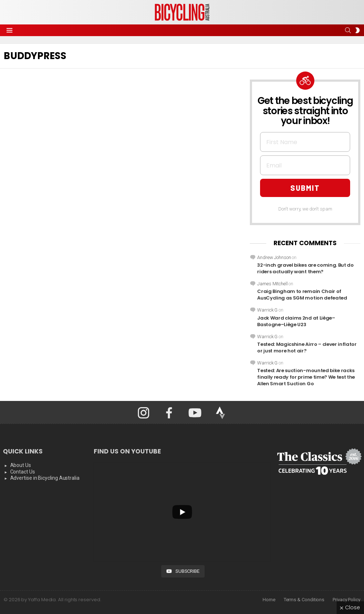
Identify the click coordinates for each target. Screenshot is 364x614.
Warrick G (267, 310)
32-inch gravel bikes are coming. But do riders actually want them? (305, 268)
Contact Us (23, 472)
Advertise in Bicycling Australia (45, 478)
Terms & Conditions (304, 600)
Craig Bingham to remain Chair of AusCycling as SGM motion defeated (302, 295)
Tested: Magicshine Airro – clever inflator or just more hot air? (307, 347)
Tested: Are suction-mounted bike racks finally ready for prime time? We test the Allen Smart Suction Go (306, 377)
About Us (21, 465)
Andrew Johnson (274, 257)
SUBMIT (305, 188)
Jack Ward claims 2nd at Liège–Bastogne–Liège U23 (296, 321)
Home (269, 600)
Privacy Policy (346, 600)
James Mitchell (272, 284)
